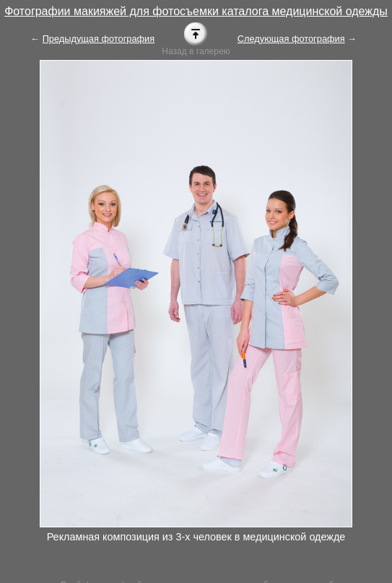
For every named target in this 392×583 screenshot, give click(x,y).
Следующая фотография (291, 39)
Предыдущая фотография (99, 39)
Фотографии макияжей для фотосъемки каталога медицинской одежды (196, 11)
